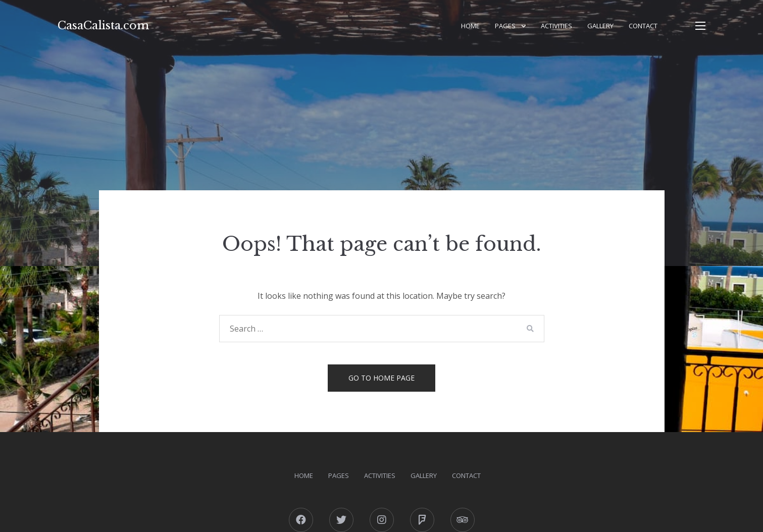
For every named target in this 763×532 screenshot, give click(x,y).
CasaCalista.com (103, 25)
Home (470, 26)
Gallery (600, 26)
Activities (556, 26)
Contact (643, 26)
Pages (505, 26)
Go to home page (381, 378)
